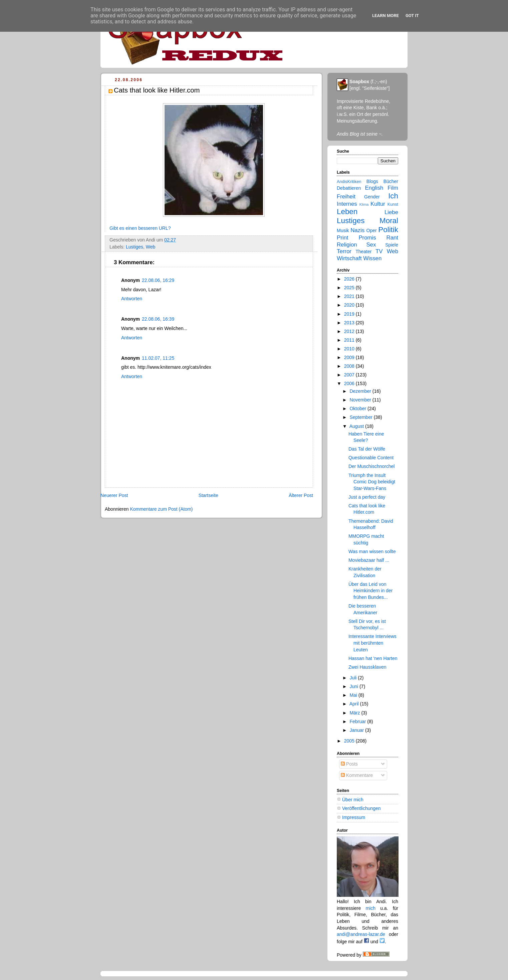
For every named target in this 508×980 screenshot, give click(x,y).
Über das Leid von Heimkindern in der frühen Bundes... (370, 591)
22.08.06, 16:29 (158, 280)
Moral (389, 221)
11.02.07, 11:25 (158, 358)
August (357, 426)
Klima (364, 204)
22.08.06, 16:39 (158, 319)
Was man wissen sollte (372, 551)
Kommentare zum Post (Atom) (161, 509)
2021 (350, 296)
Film (393, 188)
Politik (388, 230)
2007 (350, 375)
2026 (350, 279)
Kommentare (357, 775)
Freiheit (346, 197)
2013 (350, 323)
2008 (350, 366)
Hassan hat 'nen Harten (373, 658)
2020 (350, 305)
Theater (363, 252)
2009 (350, 357)
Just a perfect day (367, 497)
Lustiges (135, 247)
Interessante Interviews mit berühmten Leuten (372, 643)
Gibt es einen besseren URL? (140, 228)
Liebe (391, 212)
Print (343, 238)
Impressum (354, 817)
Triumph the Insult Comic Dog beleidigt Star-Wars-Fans (372, 482)
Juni (354, 686)
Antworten (132, 299)
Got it (412, 16)
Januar (357, 730)
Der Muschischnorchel (371, 466)
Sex (371, 245)
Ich (393, 196)
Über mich (353, 800)
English (374, 188)
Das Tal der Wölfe (367, 449)
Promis (367, 238)
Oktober (358, 409)
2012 (350, 331)
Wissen (372, 258)
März (355, 713)
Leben (347, 212)
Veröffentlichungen (361, 808)
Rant (392, 238)
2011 (350, 340)
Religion (347, 245)
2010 (350, 349)
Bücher (391, 181)
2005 (350, 741)
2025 (350, 288)
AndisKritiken (349, 182)
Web (151, 247)
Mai (354, 695)
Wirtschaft (349, 258)
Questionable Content (371, 458)
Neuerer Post (114, 495)
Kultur (378, 204)
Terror (344, 251)
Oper (372, 230)
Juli (354, 678)
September (361, 417)
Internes (347, 204)
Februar (358, 721)
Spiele (392, 245)
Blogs (372, 181)
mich (370, 908)
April (355, 704)
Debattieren (349, 188)
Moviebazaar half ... (369, 560)
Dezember (361, 391)
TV (379, 251)
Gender (372, 197)
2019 (350, 314)
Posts (349, 764)
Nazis (357, 230)
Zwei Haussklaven (367, 667)
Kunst (393, 204)
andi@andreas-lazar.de (361, 934)
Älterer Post (301, 495)
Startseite (208, 495)
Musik (343, 230)
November (361, 400)
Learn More (386, 16)
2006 (350, 383)
